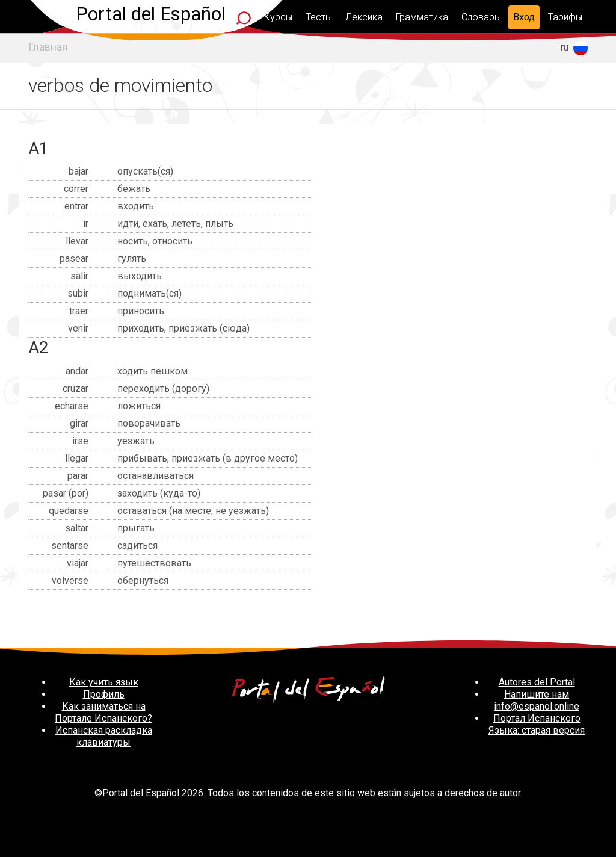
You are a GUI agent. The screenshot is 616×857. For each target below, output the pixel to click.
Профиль (104, 694)
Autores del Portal (537, 682)
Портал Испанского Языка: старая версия (537, 724)
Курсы (278, 17)
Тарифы (565, 17)
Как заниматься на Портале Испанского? (103, 712)
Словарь (481, 17)
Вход (524, 17)
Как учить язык (104, 682)
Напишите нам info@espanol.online (537, 700)
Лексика (364, 17)
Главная (48, 47)
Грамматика (422, 17)
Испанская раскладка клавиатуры (104, 736)
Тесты (319, 17)
